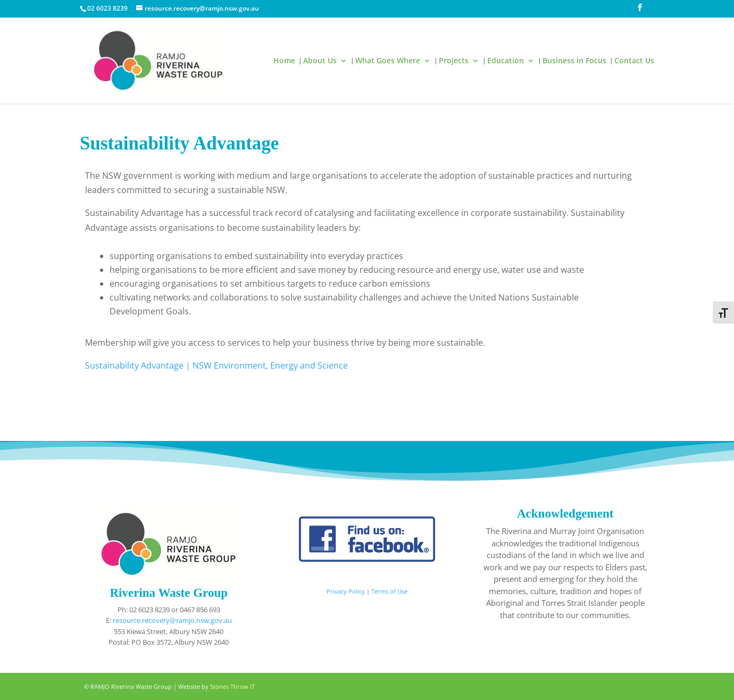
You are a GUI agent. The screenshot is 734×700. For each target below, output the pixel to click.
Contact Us (634, 61)
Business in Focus (574, 61)
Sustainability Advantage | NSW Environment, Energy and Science (216, 365)
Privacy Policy (346, 591)
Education (506, 61)
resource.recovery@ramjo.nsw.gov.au (172, 620)
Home (284, 61)
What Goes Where (388, 61)
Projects (454, 61)
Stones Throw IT (232, 686)
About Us (320, 61)
